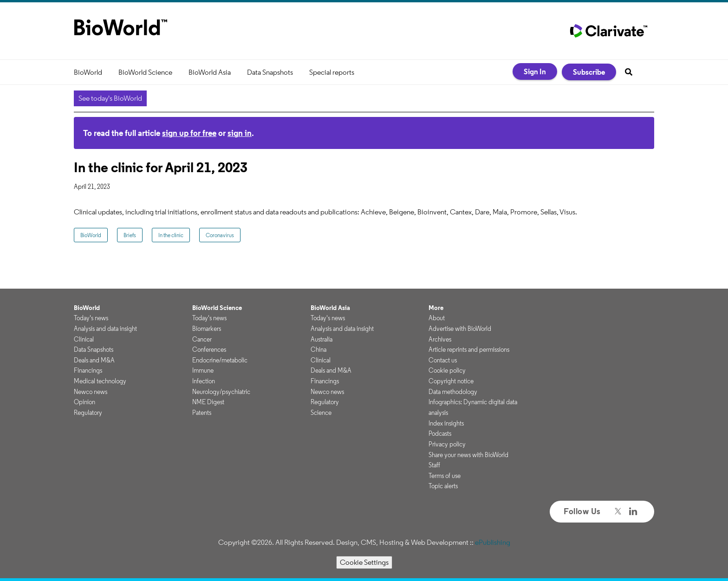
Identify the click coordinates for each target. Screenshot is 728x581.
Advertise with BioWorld (460, 329)
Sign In (535, 71)
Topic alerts (443, 486)
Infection (204, 381)
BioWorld (88, 72)
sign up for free (189, 133)
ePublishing (493, 542)
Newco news (91, 392)
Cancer (202, 339)
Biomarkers (207, 329)
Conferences (209, 349)
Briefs (130, 235)
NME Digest (208, 402)
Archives (440, 339)
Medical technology (100, 381)
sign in (240, 133)
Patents (202, 413)
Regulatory (88, 413)
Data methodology (453, 392)
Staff (434, 465)
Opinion (84, 402)
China (318, 349)
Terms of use (445, 476)
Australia (322, 339)
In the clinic (171, 235)
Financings (88, 370)
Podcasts (440, 433)
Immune (203, 370)
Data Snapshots (270, 72)
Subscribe (589, 72)
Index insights (446, 423)
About (437, 318)
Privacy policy (447, 444)
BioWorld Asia (210, 72)
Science (321, 413)
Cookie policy (447, 370)
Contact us (443, 360)
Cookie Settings (364, 562)
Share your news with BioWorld (468, 455)
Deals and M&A (94, 360)
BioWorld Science (145, 72)
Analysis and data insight (105, 329)
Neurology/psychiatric (221, 392)
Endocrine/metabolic (220, 360)
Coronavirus (220, 235)
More (436, 308)
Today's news (91, 318)
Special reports (332, 72)
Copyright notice (451, 381)
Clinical (84, 339)
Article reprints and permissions (469, 349)
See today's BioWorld (110, 98)
